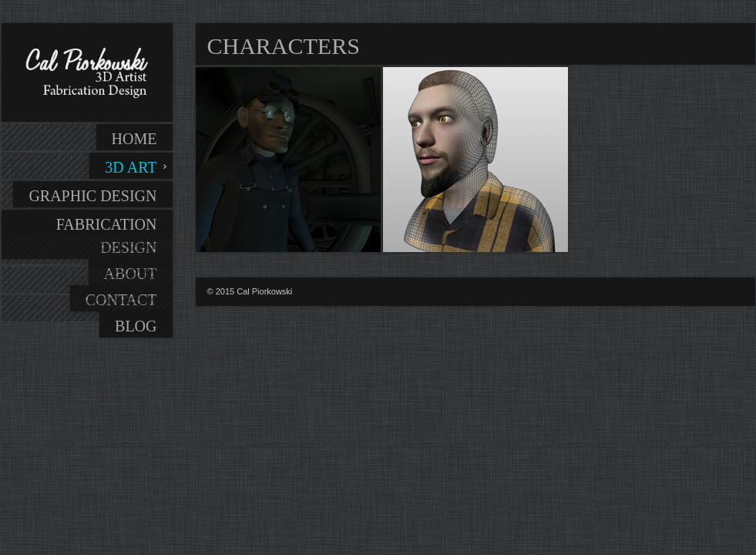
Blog (136, 326)
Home (134, 139)
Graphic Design (92, 196)
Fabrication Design (107, 236)
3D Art (131, 167)
